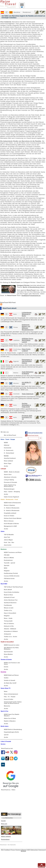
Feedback (7, 850)
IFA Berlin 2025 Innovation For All (27, 417)
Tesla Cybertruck (28, 394)
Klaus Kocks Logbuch (26, 350)
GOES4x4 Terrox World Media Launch (28, 340)
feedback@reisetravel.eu (31, 295)
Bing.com (4, 824)
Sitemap (24, 850)
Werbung (23, 851)
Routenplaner (5, 839)
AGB (28, 850)
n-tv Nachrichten (8, 818)
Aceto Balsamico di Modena (28, 373)
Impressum (42, 850)
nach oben (42, 866)
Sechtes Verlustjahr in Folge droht (26, 405)
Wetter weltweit (6, 836)
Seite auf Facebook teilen (35, 433)
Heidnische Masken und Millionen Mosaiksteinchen (28, 327)
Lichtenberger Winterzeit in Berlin (27, 314)
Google (3, 821)
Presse (13, 850)
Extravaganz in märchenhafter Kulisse (27, 361)
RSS (2, 850)
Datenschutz (34, 850)
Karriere (18, 850)
